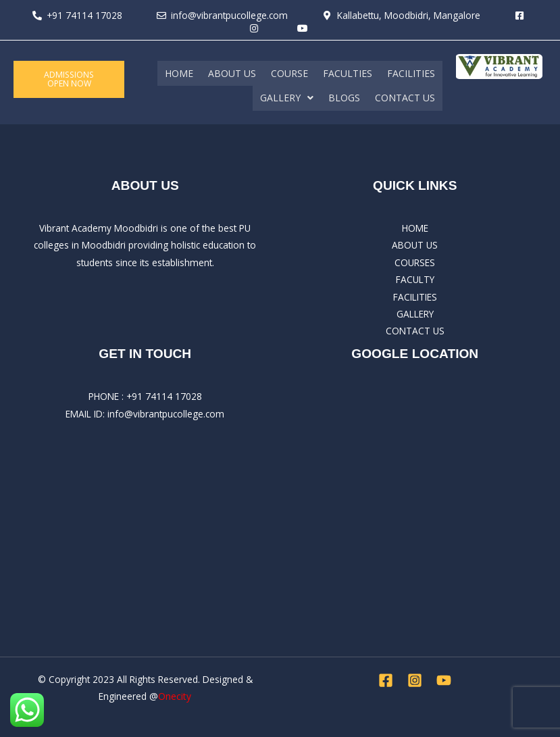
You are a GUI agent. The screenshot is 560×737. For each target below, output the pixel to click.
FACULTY (415, 279)
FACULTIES (348, 73)
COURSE (289, 73)
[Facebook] (386, 680)
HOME (179, 73)
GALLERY (287, 97)
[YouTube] (444, 680)
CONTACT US (405, 97)
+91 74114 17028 (164, 396)
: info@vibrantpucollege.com (163, 412)
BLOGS (344, 97)
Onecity (175, 695)
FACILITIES (411, 73)
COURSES (415, 261)
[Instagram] (415, 680)
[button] (287, 97)
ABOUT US (232, 73)
